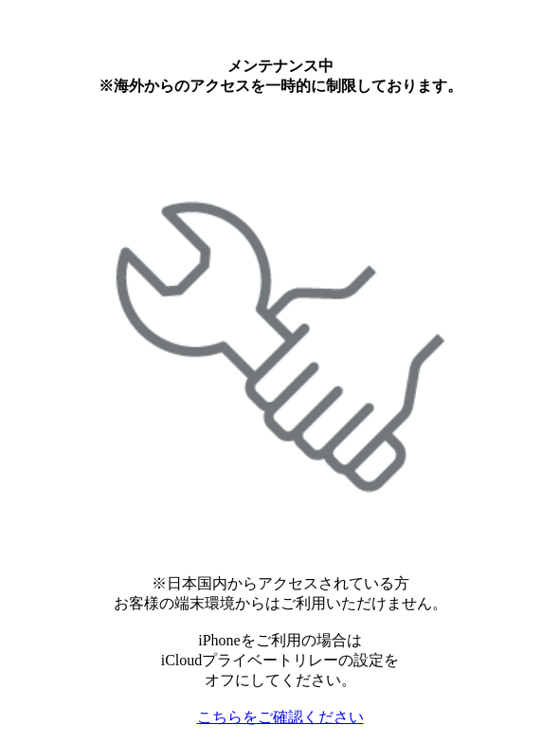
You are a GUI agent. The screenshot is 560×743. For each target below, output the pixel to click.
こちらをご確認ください (280, 717)
